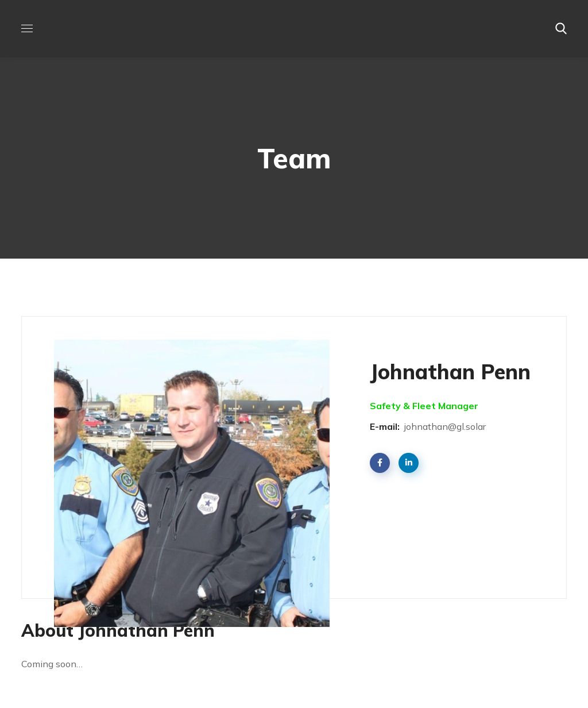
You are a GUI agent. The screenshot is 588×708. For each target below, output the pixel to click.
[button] (561, 29)
